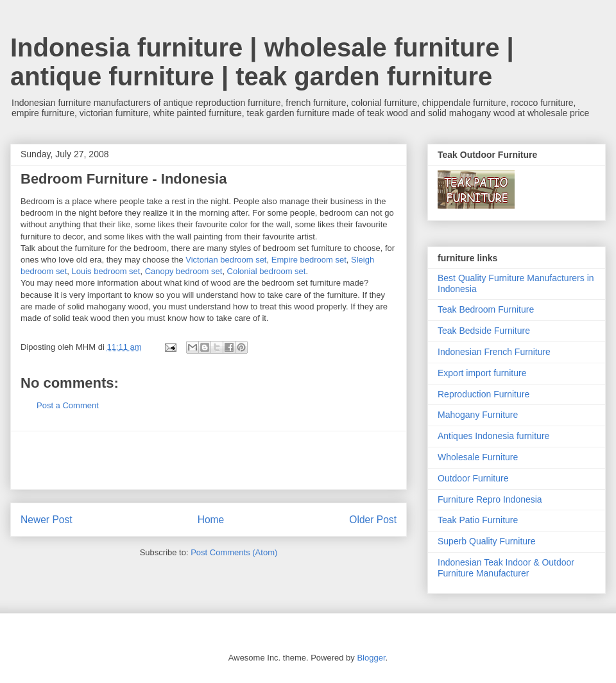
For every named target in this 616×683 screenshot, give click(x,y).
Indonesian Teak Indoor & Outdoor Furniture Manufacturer (506, 568)
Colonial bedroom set (267, 271)
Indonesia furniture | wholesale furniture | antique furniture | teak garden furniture (262, 62)
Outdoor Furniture (473, 478)
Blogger (371, 658)
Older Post (373, 520)
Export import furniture (482, 373)
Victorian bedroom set (226, 260)
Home (211, 520)
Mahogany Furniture (478, 415)
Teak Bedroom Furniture (486, 309)
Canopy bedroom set (184, 271)
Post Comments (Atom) (234, 552)
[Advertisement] (209, 460)
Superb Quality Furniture (487, 541)
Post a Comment (68, 405)
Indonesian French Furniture (494, 352)
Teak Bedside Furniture (484, 331)
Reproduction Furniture (483, 394)
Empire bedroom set (309, 260)
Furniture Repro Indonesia (490, 499)
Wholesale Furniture (478, 457)
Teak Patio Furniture (478, 520)
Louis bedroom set (106, 271)
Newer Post (47, 520)
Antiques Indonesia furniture (493, 436)
